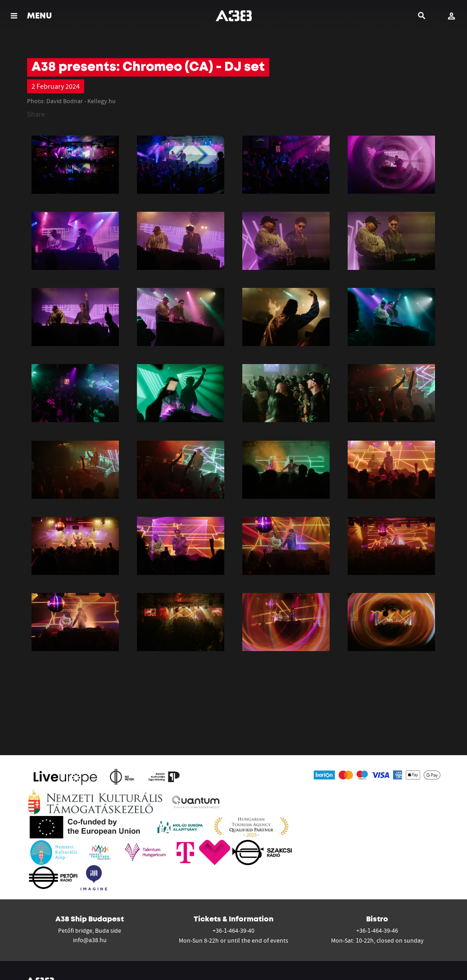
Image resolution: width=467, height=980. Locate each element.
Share (36, 114)
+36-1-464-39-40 (233, 930)
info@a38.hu (90, 940)
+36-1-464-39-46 (377, 930)
